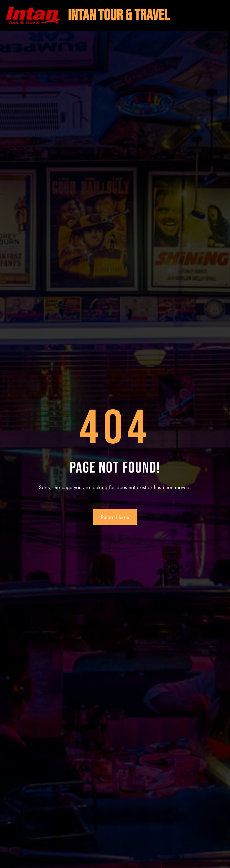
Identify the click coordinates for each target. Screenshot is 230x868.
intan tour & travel (119, 16)
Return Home (115, 517)
